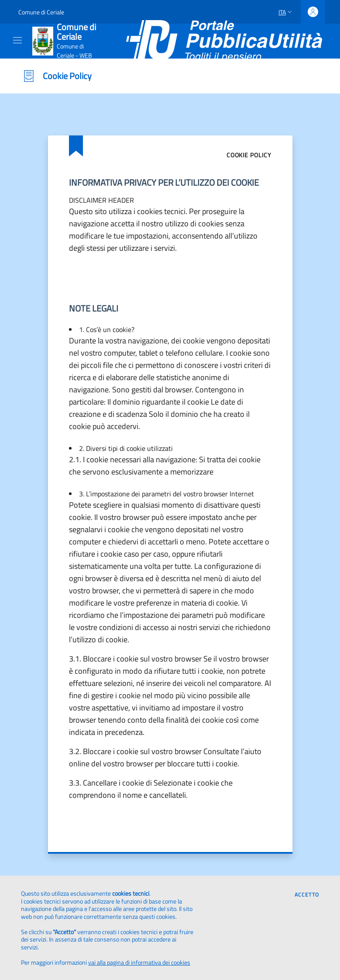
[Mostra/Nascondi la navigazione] (17, 40)
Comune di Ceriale (41, 12)
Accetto (307, 895)
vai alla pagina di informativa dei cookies (139, 962)
